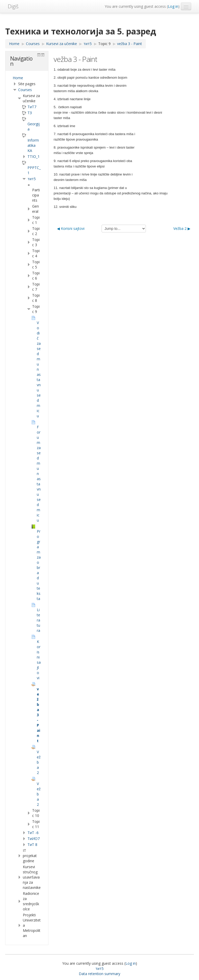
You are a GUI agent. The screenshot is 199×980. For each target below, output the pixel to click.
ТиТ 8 (32, 844)
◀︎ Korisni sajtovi (71, 228)
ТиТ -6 (33, 833)
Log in (173, 6)
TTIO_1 (34, 156)
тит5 (32, 179)
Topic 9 (104, 44)
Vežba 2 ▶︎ (182, 228)
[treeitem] (27, 78)
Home (18, 78)
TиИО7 (34, 839)
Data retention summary (99, 974)
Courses (25, 90)
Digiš (13, 6)
